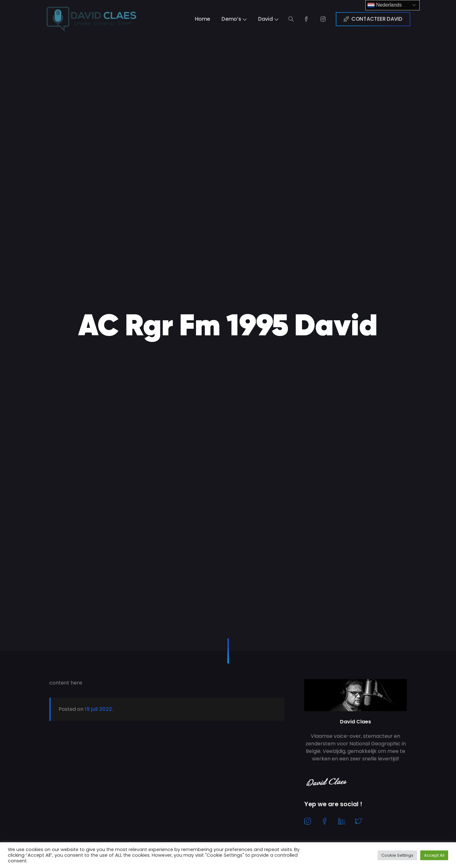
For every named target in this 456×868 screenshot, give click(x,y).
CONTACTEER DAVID (387, 19)
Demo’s (235, 19)
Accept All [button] (434, 855)
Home (200, 19)
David (272, 19)
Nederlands (384, 5)
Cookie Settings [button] (397, 855)
